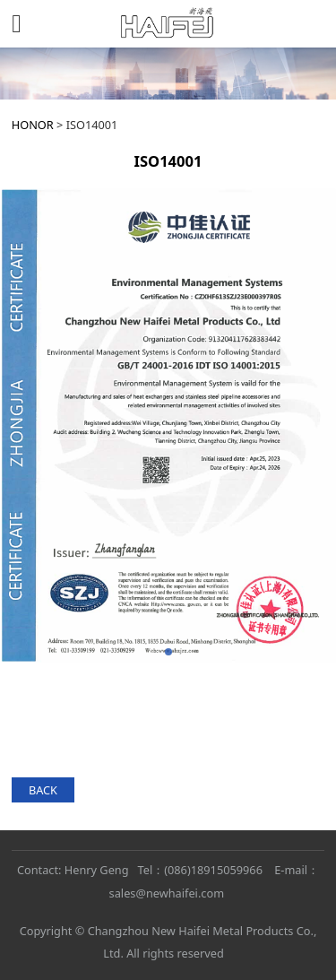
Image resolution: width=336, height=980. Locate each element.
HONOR (33, 125)
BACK (43, 790)
